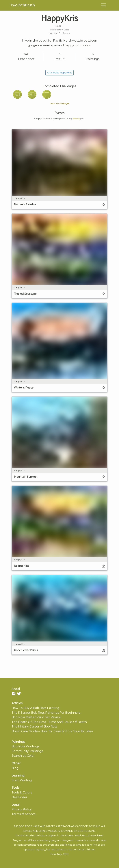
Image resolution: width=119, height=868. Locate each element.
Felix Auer (56, 854)
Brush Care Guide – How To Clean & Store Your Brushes (52, 731)
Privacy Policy (22, 809)
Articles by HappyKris (59, 73)
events (76, 119)
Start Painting (22, 780)
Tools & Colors (22, 792)
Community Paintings (27, 751)
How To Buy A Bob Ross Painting (35, 708)
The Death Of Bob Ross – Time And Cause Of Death (49, 722)
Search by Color (23, 756)
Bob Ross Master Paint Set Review (36, 717)
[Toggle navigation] (104, 5)
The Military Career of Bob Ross (34, 726)
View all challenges (60, 103)
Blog (15, 768)
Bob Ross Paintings (25, 746)
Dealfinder (19, 797)
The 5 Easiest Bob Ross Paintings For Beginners (46, 713)
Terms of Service (24, 814)
